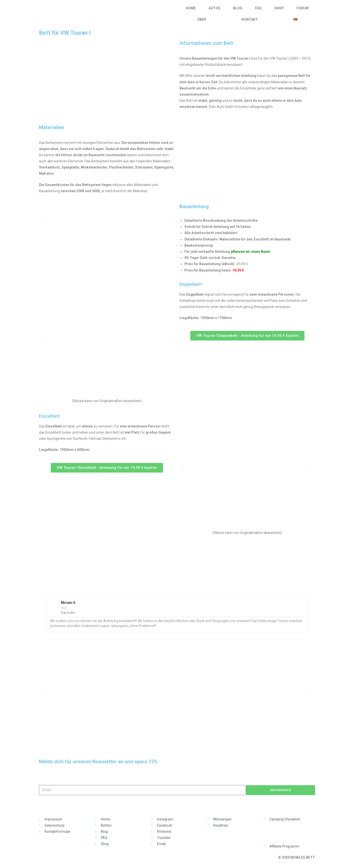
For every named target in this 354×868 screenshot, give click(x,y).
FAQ (258, 8)
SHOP (279, 8)
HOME (191, 8)
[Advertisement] (177, 557)
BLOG (238, 8)
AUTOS (214, 8)
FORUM (303, 8)
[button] (43, 219)
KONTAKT (250, 19)
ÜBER (202, 19)
